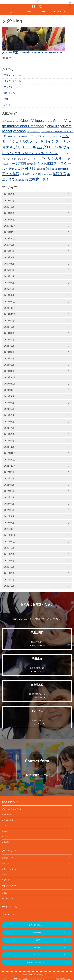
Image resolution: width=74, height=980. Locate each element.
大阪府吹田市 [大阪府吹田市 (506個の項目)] (60, 169)
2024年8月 (9, 327)
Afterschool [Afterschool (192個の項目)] (11, 121)
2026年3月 (9, 207)
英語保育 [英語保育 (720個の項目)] (59, 174)
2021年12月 (10, 529)
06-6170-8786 (38, 724)
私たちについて (8, 802)
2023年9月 (9, 396)
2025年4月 (9, 276)
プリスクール (10, 87)
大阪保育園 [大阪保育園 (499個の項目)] (44, 169)
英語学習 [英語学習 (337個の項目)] (20, 180)
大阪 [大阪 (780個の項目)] (32, 169)
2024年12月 (10, 302)
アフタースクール (13, 75)
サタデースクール (13, 81)
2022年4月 (9, 504)
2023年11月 (10, 384)
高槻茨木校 (37, 947)
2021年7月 (9, 561)
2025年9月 (9, 245)
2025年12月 (10, 226)
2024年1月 (9, 371)
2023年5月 (9, 422)
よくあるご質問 (8, 820)
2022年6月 (9, 491)
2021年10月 (10, 542)
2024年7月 (9, 333)
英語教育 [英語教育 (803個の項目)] (32, 179)
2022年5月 (9, 497)
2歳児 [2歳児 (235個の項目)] (4, 121)
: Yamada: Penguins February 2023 (32, 52)
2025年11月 (10, 232)
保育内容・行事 (8, 858)
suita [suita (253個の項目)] (15, 137)
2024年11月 (10, 308)
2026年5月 (9, 194)
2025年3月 (9, 283)
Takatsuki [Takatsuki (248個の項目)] (21, 137)
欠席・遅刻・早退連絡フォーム (37, 962)
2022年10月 (10, 466)
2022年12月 (10, 453)
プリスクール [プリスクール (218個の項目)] (7, 164)
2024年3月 (9, 358)
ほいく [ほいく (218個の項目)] (28, 137)
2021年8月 (9, 554)
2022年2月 (9, 516)
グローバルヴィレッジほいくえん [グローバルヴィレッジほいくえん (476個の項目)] (36, 153)
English (59, 12)
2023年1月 (9, 447)
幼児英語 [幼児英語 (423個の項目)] (38, 174)
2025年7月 (9, 257)
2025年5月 (9, 270)
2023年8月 (9, 403)
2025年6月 (9, 264)
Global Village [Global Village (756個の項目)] (31, 121)
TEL (13, 12)
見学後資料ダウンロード (37, 925)
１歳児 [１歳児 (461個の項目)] (44, 179)
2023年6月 (9, 415)
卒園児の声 (6, 880)
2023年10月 (10, 390)
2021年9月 (9, 548)
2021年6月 (9, 567)
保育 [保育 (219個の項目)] (28, 164)
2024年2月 (9, 365)
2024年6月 (9, 340)
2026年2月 (9, 213)
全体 (6, 99)
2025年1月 (9, 295)
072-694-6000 (38, 698)
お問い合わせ (7, 842)
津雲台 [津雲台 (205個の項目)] (46, 175)
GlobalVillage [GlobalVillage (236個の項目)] (47, 121)
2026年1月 (9, 220)
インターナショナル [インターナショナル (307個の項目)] (52, 136)
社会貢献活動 (7, 815)
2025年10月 (10, 238)
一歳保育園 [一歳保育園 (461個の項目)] (19, 164)
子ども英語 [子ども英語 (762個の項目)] (11, 174)
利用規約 (57, 979)
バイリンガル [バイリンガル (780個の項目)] (51, 158)
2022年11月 (10, 460)
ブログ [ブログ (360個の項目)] (67, 159)
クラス (4, 893)
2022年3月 (9, 510)
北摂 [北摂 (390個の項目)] (43, 164)
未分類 (7, 105)
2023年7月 (9, 409)
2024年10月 (10, 314)
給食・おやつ (7, 864)
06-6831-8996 (38, 646)
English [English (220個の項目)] (17, 121)
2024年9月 (9, 321)
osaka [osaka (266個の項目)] (10, 136)
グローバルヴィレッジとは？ (12, 809)
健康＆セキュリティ (9, 869)
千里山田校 (37, 932)
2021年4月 (9, 580)
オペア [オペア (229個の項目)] (39, 148)
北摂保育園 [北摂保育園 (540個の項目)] (13, 169)
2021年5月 (9, 573)
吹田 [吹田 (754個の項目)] (25, 169)
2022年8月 (9, 478)
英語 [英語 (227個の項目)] (50, 175)
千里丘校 (37, 940)
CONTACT (27, 12)
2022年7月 (9, 485)
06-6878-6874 (38, 672)
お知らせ (5, 831)
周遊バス (5, 875)
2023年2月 (9, 441)
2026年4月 (9, 201)
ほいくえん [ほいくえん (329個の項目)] (36, 136)
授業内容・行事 (8, 899)
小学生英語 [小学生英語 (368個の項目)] (26, 174)
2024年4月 (9, 352)
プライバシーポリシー (47, 979)
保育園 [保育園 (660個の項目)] (35, 163)
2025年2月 (9, 289)
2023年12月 (10, 377)
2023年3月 (9, 434)
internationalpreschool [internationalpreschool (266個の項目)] (39, 132)
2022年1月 (9, 523)
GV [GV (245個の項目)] (28, 132)
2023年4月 (9, 428)
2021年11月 (10, 535)
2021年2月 (9, 586)
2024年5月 (9, 346)
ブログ (4, 826)
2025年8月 (9, 251)
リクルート (6, 837)
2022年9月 (9, 472)
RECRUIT (44, 12)
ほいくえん (9, 93)
